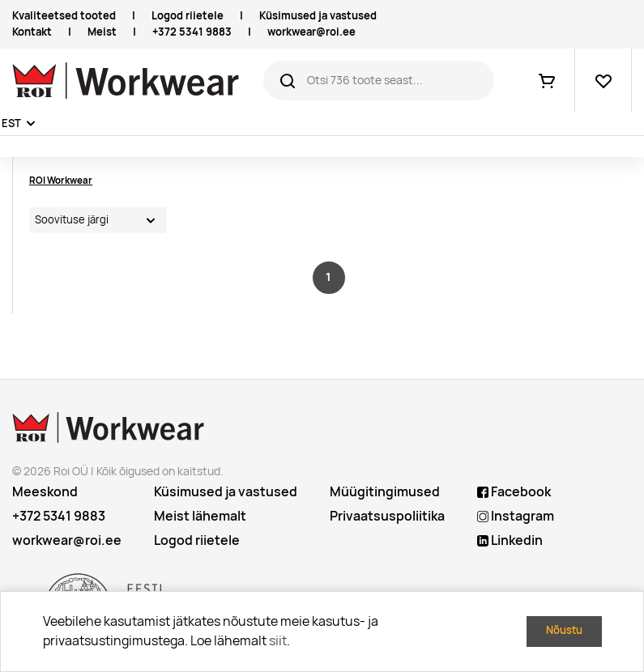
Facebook (514, 492)
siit (278, 641)
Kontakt (32, 32)
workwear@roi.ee (311, 32)
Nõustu (564, 630)
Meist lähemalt (200, 516)
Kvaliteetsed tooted (64, 16)
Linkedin (510, 540)
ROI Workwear (61, 180)
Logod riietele (188, 16)
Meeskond (45, 492)
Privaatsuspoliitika (387, 516)
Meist (102, 32)
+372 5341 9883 (192, 32)
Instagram (516, 516)
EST (11, 123)
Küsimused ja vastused (318, 16)
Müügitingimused (385, 492)
